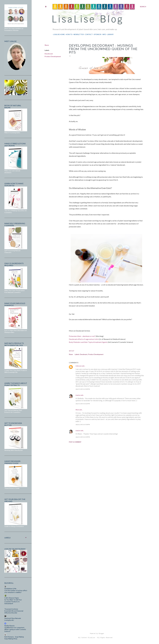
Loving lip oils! (9, 620)
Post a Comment (75, 442)
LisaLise (78, 395)
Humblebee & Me (10, 589)
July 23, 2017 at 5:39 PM (83, 437)
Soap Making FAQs (11, 639)
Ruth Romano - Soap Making (14, 637)
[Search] (143, 7)
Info (103, 34)
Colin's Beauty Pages (12, 598)
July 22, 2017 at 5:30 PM (83, 424)
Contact (88, 34)
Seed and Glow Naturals (13, 618)
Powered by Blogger (95, 634)
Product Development (53, 56)
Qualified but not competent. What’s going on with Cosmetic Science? (15, 629)
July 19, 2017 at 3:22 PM (83, 404)
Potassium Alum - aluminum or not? (82, 336)
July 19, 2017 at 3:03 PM (83, 389)
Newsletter (78, 34)
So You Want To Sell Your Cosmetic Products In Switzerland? (13, 602)
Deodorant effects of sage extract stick (84, 339)
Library (110, 34)
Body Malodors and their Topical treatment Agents (88, 342)
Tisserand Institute (11, 609)
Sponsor (97, 34)
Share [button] (47, 45)
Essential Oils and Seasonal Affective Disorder (14, 612)
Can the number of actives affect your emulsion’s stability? (16, 591)
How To (68, 34)
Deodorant (49, 54)
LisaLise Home (58, 34)
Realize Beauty (9, 626)
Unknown (79, 366)
